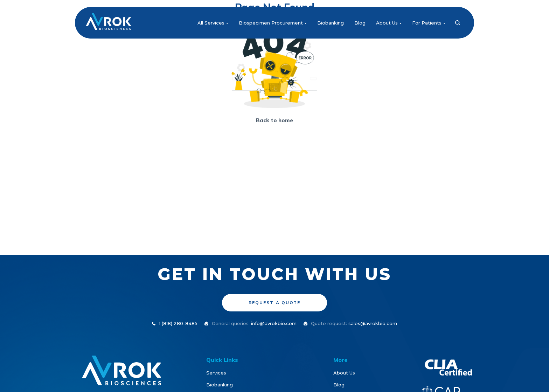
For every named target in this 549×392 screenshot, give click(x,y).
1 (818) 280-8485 (178, 323)
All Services (213, 23)
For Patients (429, 23)
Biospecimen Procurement (273, 23)
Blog (360, 23)
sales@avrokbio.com (373, 323)
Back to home (274, 120)
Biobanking (331, 23)
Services (216, 373)
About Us (389, 23)
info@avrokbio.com (274, 323)
